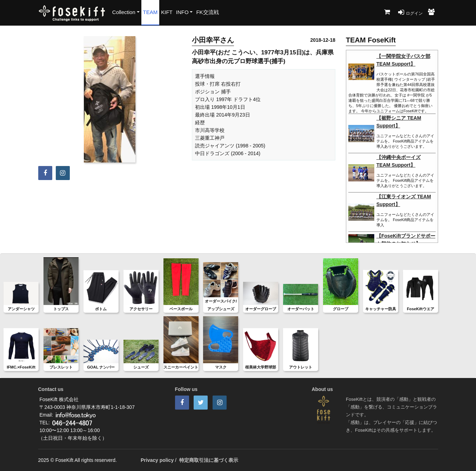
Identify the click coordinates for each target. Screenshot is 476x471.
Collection (124, 12)
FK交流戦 (207, 12)
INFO (182, 12)
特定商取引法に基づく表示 (209, 460)
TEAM (150, 12)
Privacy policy (157, 460)
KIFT (167, 12)
